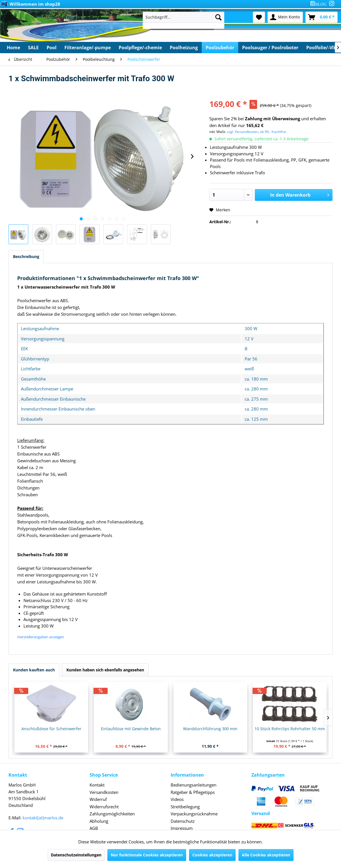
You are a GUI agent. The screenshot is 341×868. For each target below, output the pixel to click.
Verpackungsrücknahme (194, 814)
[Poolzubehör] (220, 48)
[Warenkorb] (322, 17)
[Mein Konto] (285, 17)
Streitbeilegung (185, 807)
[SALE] (33, 48)
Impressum (182, 828)
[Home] (13, 48)
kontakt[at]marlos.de (43, 818)
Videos (177, 799)
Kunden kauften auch (34, 670)
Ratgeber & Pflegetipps (193, 792)
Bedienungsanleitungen (194, 785)
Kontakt (97, 785)
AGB (94, 828)
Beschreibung (26, 256)
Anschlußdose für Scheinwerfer (51, 729)
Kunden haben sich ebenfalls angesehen (105, 670)
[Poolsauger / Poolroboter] (270, 48)
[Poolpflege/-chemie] (140, 48)
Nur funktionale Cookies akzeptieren (147, 855)
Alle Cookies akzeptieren (266, 855)
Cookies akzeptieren (212, 855)
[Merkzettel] (259, 17)
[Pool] (52, 48)
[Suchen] (218, 17)
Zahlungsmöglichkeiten (112, 814)
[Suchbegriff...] (184, 17)
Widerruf (98, 799)
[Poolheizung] (184, 48)
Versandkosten (104, 792)
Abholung (99, 821)
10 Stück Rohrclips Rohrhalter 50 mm (290, 729)
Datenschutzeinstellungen (76, 855)
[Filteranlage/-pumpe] (88, 48)
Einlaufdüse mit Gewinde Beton (131, 729)
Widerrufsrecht (104, 807)
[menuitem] (320, 4)
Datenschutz (183, 821)
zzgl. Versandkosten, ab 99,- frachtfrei (257, 132)
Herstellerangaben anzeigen (41, 637)
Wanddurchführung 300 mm (210, 729)
